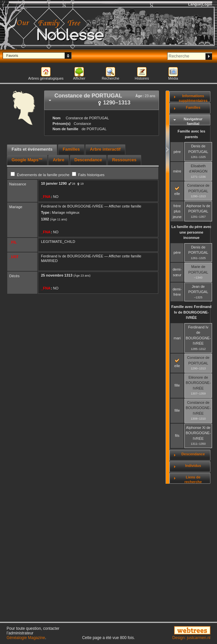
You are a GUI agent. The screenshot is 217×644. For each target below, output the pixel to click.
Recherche (110, 78)
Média (173, 78)
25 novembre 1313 (57, 275)
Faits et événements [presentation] (32, 149)
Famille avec (192, 312)
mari (177, 338)
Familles (193, 107)
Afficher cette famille (125, 206)
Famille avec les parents (191, 134)
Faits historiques (88, 175)
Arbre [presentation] (59, 160)
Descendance (193, 454)
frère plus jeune (177, 211)
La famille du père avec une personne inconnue (191, 232)
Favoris (12, 56)
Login (207, 4)
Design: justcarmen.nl (191, 638)
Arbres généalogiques (46, 78)
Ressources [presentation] (124, 160)
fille (177, 385)
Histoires (142, 78)
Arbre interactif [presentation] (105, 149)
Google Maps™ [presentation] (27, 160)
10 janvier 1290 (54, 183)
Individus (193, 466)
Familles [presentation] (71, 149)
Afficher (79, 78)
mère (177, 171)
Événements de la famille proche (41, 175)
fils (177, 436)
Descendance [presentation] (88, 160)
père (177, 152)
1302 (45, 219)
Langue (195, 4)
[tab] (102, 100)
